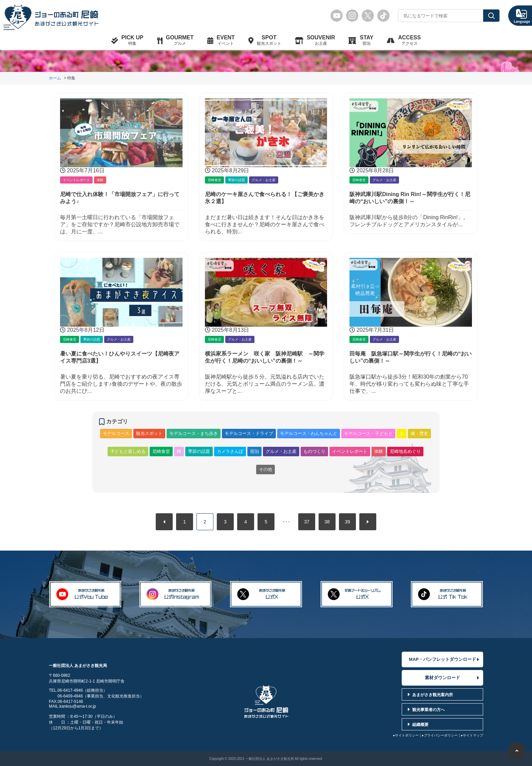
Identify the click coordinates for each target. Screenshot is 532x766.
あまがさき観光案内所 (433, 694)
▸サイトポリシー (406, 735)
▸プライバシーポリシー (440, 735)
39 (347, 522)
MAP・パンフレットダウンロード (442, 659)
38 (327, 522)
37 (307, 522)
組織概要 (420, 724)
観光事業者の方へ (429, 709)
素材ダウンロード (442, 677)
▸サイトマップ (472, 735)
